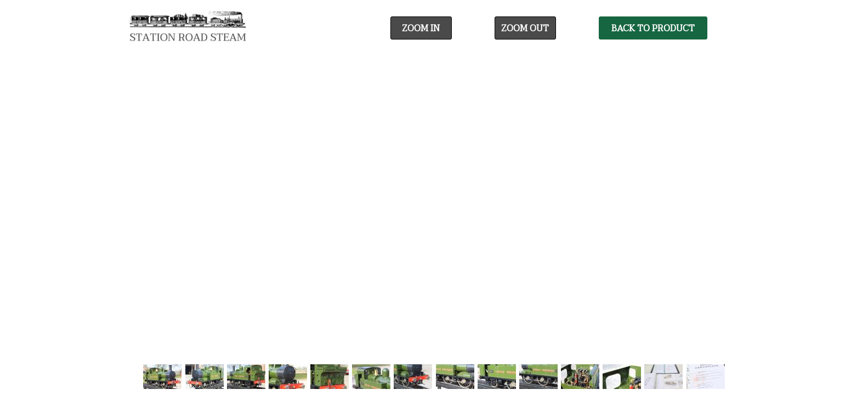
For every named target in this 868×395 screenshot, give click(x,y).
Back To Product (653, 29)
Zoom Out (525, 29)
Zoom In (421, 29)
